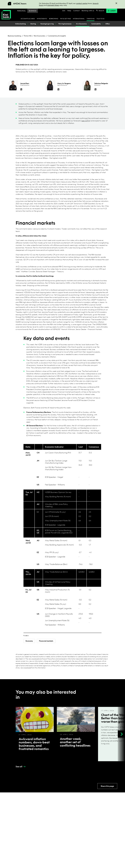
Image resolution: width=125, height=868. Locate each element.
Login (112, 11)
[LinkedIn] (21, 89)
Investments (42, 19)
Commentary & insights (57, 36)
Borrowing (54, 19)
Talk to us (100, 19)
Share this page (107, 786)
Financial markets (46, 641)
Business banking (15, 36)
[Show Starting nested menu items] (37, 24)
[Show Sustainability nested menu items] (102, 24)
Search (100, 11)
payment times (53, 5)
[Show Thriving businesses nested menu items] (73, 24)
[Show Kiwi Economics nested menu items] (88, 24)
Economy (29, 641)
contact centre (82, 3)
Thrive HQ (91, 19)
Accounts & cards (28, 19)
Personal (21, 11)
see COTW (86, 121)
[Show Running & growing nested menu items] (55, 24)
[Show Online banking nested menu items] (27, 24)
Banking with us (88, 11)
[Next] (121, 734)
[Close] (116, 3)
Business (33, 11)
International (79, 19)
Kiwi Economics (40, 36)
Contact (76, 11)
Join (64, 11)
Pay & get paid (66, 19)
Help (69, 11)
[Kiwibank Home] (6, 15)
